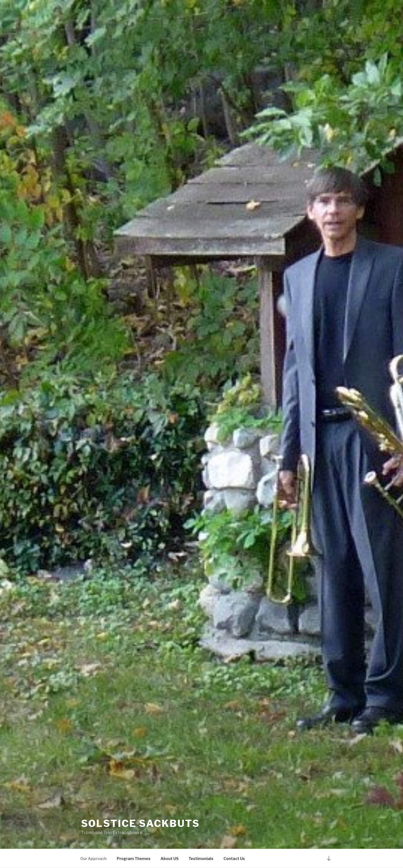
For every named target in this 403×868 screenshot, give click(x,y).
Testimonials (201, 859)
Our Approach (93, 859)
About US (169, 859)
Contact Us (234, 859)
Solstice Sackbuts (140, 823)
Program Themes (134, 859)
